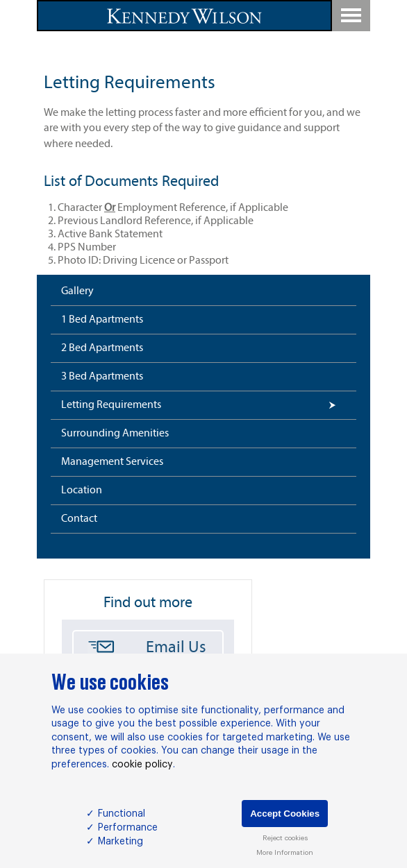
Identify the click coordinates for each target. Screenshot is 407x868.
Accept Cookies (285, 814)
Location (82, 491)
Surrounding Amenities (115, 434)
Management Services (112, 462)
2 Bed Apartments (102, 348)
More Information (285, 853)
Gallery (77, 291)
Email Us (176, 648)
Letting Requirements (111, 405)
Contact (79, 519)
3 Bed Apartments (102, 377)
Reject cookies (285, 838)
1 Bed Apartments (102, 320)
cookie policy (142, 765)
